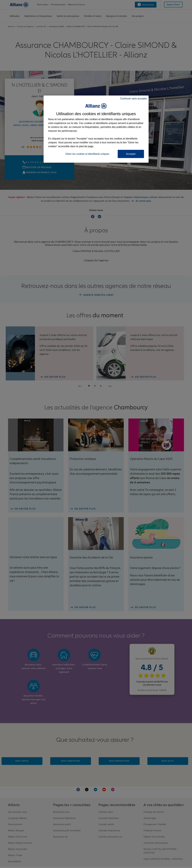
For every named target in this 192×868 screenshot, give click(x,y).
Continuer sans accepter (134, 99)
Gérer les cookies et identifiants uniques (87, 154)
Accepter (131, 154)
